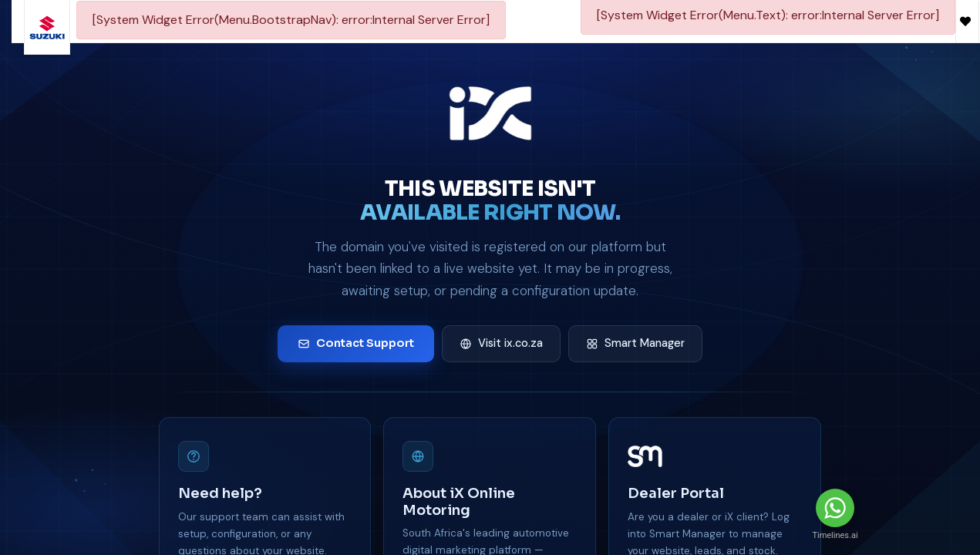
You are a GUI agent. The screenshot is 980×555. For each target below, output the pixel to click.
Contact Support (356, 343)
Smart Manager (635, 343)
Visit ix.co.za (501, 343)
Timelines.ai (835, 535)
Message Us (914, 508)
